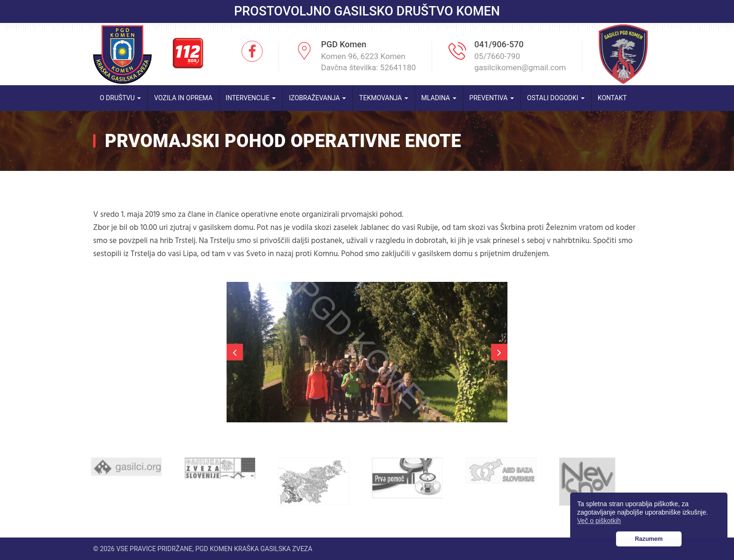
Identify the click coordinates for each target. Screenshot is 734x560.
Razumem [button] (649, 539)
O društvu (120, 98)
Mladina (439, 98)
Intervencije (251, 98)
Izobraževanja (317, 98)
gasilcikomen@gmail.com (520, 67)
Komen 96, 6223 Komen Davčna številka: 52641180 (369, 62)
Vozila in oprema (183, 98)
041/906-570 (499, 44)
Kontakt (612, 98)
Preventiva (492, 98)
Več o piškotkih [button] (599, 521)
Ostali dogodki (556, 98)
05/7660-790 (497, 56)
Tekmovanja (384, 98)
